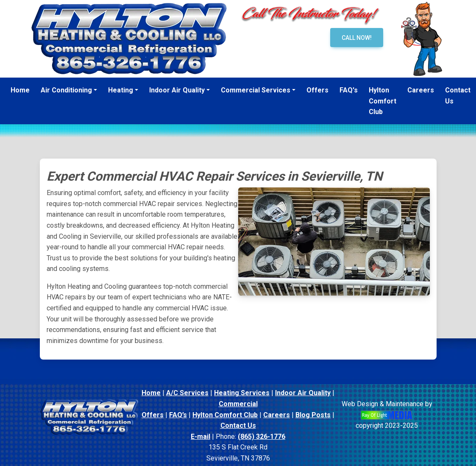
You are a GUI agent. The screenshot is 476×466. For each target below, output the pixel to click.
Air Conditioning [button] (66, 90)
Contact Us (238, 426)
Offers (153, 415)
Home (151, 393)
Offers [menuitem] (317, 90)
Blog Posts (313, 415)
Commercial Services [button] (256, 90)
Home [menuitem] (20, 90)
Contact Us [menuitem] (458, 96)
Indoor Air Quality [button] (177, 90)
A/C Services (187, 393)
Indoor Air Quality (303, 393)
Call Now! (357, 38)
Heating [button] (121, 90)
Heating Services (242, 393)
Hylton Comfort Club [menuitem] (383, 101)
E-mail (200, 437)
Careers (277, 415)
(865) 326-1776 (262, 437)
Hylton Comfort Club (225, 415)
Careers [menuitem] (421, 90)
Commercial (238, 404)
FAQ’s (178, 415)
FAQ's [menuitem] (349, 90)
